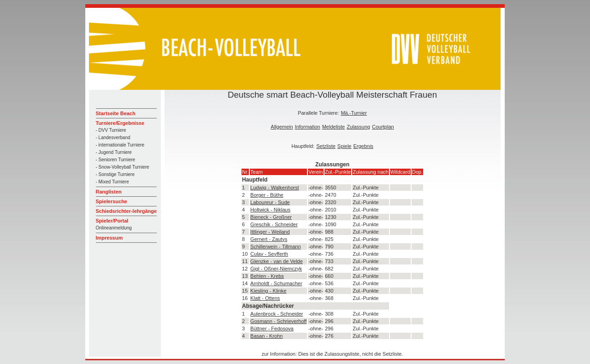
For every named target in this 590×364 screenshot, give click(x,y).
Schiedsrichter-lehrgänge (127, 211)
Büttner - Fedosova (272, 329)
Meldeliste (334, 127)
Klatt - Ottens (265, 298)
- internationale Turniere (120, 145)
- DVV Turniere (111, 130)
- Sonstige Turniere (115, 174)
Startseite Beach (116, 113)
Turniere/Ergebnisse (120, 123)
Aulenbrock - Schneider (277, 314)
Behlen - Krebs (267, 276)
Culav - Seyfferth (269, 254)
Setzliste (326, 146)
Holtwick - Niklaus (270, 210)
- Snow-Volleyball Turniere (123, 167)
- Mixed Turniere (112, 182)
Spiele (345, 146)
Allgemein (282, 127)
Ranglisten (109, 192)
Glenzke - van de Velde (277, 261)
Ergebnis (363, 146)
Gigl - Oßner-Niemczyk (276, 269)
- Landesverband (113, 138)
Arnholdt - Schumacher (276, 283)
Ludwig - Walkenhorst (274, 188)
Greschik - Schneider (274, 224)
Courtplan (383, 127)
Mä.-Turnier (354, 113)
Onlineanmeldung (114, 228)
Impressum (109, 238)
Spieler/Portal (112, 221)
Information (308, 127)
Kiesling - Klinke (268, 291)
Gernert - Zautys (269, 239)
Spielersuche (112, 201)
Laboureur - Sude (270, 202)
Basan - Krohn (266, 336)
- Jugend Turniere (114, 152)
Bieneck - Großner (271, 217)
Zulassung (358, 127)
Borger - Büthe (267, 195)
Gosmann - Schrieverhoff (278, 321)
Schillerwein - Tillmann (275, 247)
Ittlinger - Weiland (270, 232)
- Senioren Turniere (116, 160)
